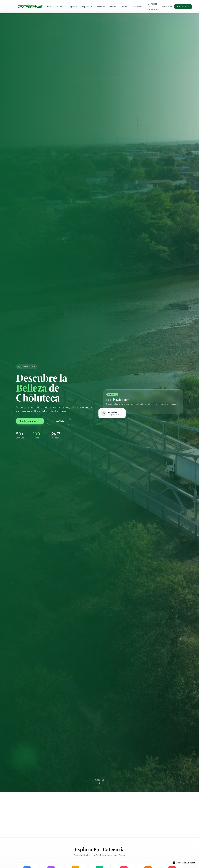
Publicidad (167, 7)
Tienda (124, 7)
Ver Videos (59, 421)
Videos (113, 7)
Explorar (87, 7)
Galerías (101, 7)
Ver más (111, 409)
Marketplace (137, 7)
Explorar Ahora (30, 421)
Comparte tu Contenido (153, 7)
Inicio (49, 7)
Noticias (60, 7)
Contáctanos (183, 7)
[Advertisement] (98, 815)
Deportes (73, 7)
